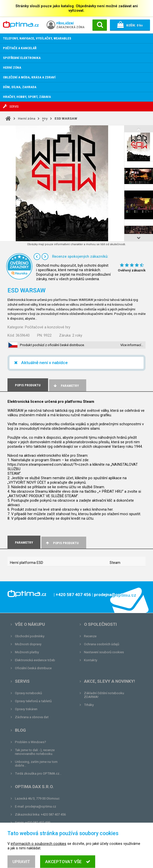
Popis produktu (62, 543)
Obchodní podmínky (30, 636)
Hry (45, 118)
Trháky (89, 705)
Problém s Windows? (31, 742)
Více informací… (132, 345)
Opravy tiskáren (26, 709)
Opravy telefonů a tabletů (33, 701)
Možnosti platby (27, 652)
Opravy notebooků (28, 693)
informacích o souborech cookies (38, 857)
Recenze (90, 636)
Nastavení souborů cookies (104, 652)
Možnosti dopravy (28, 644)
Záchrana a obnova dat (32, 717)
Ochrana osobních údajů (102, 644)
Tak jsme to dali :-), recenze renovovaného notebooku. (35, 752)
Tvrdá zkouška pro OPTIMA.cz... (38, 773)
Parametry (66, 386)
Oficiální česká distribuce (33, 668)
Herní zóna (27, 118)
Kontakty (91, 660)
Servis (22, 681)
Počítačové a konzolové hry (48, 327)
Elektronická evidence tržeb (35, 660)
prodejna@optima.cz (41, 806)
